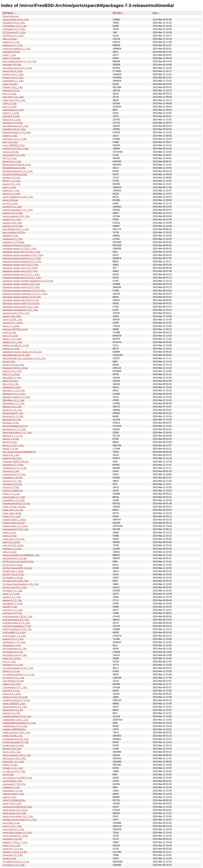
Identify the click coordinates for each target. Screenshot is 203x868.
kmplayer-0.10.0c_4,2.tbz (15, 368)
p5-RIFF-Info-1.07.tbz (13, 574)
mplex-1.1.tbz (9, 533)
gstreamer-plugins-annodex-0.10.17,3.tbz (23, 255)
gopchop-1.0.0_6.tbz (13, 226)
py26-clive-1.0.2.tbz (12, 613)
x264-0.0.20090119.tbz (14, 800)
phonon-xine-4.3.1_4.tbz (15, 587)
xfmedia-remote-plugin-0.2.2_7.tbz (20, 820)
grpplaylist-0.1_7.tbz (13, 239)
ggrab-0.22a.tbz (10, 200)
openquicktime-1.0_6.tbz (15, 558)
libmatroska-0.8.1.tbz (13, 413)
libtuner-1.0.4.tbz (11, 439)
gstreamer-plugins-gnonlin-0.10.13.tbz (21, 284)
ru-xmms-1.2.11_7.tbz (13, 678)
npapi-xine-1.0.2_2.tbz (14, 539)
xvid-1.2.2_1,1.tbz (11, 846)
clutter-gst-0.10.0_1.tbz (14, 100)
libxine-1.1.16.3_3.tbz (13, 445)
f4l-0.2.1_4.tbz (10, 158)
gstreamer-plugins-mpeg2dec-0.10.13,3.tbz (24, 291)
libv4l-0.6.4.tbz (10, 442)
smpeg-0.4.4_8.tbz (12, 694)
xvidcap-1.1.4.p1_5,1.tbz (15, 852)
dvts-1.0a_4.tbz (10, 142)
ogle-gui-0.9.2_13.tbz (13, 545)
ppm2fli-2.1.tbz (10, 607)
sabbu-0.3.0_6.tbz (12, 684)
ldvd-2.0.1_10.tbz (11, 374)
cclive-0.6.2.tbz (10, 84)
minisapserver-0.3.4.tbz (14, 474)
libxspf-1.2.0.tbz (10, 449)
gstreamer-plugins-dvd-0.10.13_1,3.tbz (22, 278)
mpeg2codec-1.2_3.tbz (14, 497)
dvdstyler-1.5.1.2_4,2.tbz (15, 139)
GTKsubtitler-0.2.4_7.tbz (15, 26)
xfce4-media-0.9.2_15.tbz (15, 810)
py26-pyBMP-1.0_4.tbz (14, 632)
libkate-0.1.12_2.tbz (12, 410)
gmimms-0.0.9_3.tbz (13, 213)
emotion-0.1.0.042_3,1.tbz (16, 149)
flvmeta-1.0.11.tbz (11, 178)
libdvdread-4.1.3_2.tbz (14, 403)
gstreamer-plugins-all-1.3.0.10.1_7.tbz (21, 252)
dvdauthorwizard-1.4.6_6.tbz (17, 132)
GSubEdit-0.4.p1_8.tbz (14, 23)
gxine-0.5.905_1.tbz (12, 320)
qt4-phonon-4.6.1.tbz (13, 652)
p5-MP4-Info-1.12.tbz (13, 571)
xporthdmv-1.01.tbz (12, 839)
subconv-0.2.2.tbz (11, 713)
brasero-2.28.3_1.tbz (13, 78)
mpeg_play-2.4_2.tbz (13, 510)
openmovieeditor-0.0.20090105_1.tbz (21, 555)
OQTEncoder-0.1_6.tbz (14, 32)
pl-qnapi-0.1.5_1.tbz (12, 591)
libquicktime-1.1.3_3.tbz (14, 429)
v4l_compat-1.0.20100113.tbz (17, 778)
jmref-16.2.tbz (9, 332)
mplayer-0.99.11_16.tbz (14, 520)
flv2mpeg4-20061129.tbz (15, 174)
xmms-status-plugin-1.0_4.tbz (17, 833)
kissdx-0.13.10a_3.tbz (13, 365)
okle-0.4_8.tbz (10, 552)
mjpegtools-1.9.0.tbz (13, 478)
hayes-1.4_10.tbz (11, 326)
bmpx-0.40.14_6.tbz (12, 71)
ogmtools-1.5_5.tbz (12, 549)
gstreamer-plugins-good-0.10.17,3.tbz (21, 287)
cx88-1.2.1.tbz (10, 103)
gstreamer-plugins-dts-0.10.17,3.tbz (20, 271)
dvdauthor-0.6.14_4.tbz (14, 129)
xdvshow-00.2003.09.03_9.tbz (17, 807)
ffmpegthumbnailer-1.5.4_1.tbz (18, 171)
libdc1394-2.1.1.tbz (12, 378)
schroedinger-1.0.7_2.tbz (15, 687)
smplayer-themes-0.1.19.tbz (16, 700)
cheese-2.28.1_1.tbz (13, 87)
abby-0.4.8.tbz (10, 39)
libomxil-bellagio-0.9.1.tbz (15, 426)
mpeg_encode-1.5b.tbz (14, 507)
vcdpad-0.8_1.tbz (11, 787)
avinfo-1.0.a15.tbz (11, 58)
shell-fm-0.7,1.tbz (11, 691)
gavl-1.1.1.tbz (9, 187)
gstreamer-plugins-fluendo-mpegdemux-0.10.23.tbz (28, 281)
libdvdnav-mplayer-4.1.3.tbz (16, 397)
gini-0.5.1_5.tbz (10, 204)
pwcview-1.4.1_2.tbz (13, 610)
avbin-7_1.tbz (9, 55)
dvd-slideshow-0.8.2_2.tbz (16, 126)
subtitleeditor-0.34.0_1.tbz (15, 720)
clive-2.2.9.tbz (10, 94)
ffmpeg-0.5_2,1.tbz (12, 161)
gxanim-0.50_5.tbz (12, 316)
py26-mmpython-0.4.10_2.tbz (17, 629)
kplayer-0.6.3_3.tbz (12, 371)
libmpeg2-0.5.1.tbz (12, 420)
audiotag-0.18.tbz (11, 52)
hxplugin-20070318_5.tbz (15, 329)
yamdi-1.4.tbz (9, 858)
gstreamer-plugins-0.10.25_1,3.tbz (20, 249)
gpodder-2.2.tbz (10, 236)
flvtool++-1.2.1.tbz (11, 181)
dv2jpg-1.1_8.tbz (11, 113)
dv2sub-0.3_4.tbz (11, 116)
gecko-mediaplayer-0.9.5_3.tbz (18, 197)
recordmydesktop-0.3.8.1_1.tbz (18, 668)
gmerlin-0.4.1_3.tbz (12, 207)
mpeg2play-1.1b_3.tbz (14, 500)
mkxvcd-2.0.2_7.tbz (12, 481)
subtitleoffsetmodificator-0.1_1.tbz (19, 723)
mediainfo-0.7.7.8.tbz (13, 465)
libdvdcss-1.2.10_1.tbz (14, 391)
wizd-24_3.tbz (10, 797)
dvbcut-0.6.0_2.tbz (12, 120)
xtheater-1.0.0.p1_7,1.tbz (15, 842)
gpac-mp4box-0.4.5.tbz (14, 232)
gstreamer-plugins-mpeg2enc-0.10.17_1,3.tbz (25, 294)
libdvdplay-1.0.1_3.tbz (13, 400)
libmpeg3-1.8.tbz (11, 423)
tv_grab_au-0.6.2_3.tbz (14, 771)
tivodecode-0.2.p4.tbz (13, 745)
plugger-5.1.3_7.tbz (12, 600)
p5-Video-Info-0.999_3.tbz (15, 581)
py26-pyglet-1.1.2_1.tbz (14, 636)
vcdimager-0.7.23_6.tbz (14, 784)
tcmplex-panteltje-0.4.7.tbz (16, 742)
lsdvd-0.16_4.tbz (11, 455)
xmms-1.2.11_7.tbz (12, 826)
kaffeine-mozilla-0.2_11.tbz (16, 345)
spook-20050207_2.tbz (14, 704)
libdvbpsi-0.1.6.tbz (12, 387)
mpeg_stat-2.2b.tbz (12, 513)
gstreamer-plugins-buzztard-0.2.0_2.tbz (22, 262)
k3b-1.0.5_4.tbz (10, 336)
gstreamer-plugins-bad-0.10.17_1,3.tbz (22, 258)
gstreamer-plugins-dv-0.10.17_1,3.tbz (21, 274)
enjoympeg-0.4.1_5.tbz (14, 155)
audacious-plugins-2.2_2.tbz (17, 49)
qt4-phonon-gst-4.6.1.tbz (15, 655)
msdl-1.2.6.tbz (10, 536)
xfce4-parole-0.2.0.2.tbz (14, 813)
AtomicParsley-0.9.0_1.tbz (16, 20)
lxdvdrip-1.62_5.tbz (12, 458)
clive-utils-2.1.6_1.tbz (13, 97)
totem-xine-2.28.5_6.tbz (14, 758)
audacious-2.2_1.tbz (13, 45)
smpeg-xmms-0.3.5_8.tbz (15, 697)
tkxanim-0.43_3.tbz (12, 749)
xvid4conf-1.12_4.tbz (13, 849)
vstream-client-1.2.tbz (13, 794)
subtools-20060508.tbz (14, 729)
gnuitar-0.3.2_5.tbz (12, 220)
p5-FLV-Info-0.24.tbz (13, 565)
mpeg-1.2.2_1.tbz (11, 494)
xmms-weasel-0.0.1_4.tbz (15, 836)
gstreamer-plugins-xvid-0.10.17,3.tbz (21, 307)
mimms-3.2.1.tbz (11, 471)
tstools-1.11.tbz (10, 765)
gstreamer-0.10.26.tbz (14, 242)
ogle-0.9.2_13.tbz (11, 542)
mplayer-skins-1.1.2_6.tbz (15, 526)
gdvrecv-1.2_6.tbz (11, 194)
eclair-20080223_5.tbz (14, 145)
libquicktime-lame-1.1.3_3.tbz (17, 433)
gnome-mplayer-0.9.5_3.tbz (16, 216)
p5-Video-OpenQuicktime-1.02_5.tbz (21, 584)
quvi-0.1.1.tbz (9, 662)
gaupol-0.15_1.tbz (12, 184)
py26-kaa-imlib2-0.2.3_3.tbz (16, 623)
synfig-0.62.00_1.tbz (13, 736)
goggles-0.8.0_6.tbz (12, 223)
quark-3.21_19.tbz (12, 658)
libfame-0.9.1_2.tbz (12, 407)
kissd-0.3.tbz (9, 362)
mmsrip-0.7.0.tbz (11, 487)
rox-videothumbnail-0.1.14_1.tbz (19, 675)
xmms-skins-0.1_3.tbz (13, 829)
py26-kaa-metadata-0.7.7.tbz (17, 626)
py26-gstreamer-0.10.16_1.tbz (18, 616)
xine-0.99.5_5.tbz (11, 823)
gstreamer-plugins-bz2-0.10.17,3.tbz (20, 265)
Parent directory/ (11, 16)
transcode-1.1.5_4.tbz (13, 762)
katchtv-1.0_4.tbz (11, 349)
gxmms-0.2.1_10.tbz (13, 323)
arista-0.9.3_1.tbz (11, 42)
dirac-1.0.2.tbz (10, 107)
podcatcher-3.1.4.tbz (13, 604)
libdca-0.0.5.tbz (10, 381)
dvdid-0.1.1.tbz (10, 136)
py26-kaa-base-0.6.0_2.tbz (16, 620)
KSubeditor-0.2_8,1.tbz (14, 29)
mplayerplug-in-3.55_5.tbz (15, 529)
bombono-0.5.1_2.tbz (13, 74)
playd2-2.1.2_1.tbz (12, 597)
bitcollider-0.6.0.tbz (12, 65)
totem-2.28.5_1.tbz (12, 752)
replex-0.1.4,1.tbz (11, 671)
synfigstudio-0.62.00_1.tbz (16, 739)
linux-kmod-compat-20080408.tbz (19, 452)
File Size (117, 13)
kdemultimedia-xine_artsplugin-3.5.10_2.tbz (24, 358)
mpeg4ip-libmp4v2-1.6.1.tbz (16, 504)
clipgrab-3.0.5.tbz (11, 91)
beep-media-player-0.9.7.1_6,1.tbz (20, 61)
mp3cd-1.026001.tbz (13, 491)
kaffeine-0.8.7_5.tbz (12, 342)
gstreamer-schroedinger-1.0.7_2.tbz (20, 310)
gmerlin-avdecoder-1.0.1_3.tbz (18, 210)
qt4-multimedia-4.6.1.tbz (15, 649)
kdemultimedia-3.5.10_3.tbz (16, 355)
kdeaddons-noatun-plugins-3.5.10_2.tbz (22, 352)
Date (155, 13)
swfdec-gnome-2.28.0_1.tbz (16, 733)
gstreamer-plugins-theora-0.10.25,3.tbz (22, 297)
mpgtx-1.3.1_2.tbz (12, 516)
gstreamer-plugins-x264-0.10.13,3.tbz (21, 303)
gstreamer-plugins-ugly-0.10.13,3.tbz (21, 300)
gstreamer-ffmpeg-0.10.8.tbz (17, 245)
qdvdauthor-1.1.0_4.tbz (14, 642)
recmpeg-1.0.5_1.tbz (13, 665)
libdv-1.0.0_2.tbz (11, 384)
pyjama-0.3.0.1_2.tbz (13, 639)
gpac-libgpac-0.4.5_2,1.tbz (16, 229)
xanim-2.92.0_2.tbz (12, 804)
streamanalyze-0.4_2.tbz (15, 707)
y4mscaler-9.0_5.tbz (13, 855)
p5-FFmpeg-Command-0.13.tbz (18, 562)
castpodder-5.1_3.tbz (13, 81)
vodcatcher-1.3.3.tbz (13, 791)
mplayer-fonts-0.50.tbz (14, 523)
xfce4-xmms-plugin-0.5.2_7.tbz (18, 816)
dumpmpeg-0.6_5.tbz (13, 110)
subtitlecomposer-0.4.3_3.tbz (17, 716)
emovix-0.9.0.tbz (11, 152)
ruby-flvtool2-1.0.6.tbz (13, 681)
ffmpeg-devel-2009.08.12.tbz (17, 165)
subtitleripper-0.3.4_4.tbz (15, 726)
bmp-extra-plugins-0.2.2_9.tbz (17, 68)
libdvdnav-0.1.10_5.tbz (14, 394)
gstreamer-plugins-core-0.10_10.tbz (20, 268)
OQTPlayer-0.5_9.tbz (13, 36)
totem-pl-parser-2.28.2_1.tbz (17, 755)
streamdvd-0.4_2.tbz (13, 710)
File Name (8, 13)
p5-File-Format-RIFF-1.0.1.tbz (17, 568)
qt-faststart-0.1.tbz (12, 645)
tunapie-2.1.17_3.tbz (13, 768)
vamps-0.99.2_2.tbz (12, 781)
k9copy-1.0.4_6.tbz (12, 339)
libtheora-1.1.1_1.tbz (13, 436)
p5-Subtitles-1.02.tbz (13, 578)
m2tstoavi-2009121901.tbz (16, 462)
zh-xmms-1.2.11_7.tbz (14, 865)
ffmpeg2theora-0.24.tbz (14, 168)
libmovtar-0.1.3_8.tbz (13, 416)
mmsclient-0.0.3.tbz (12, 484)
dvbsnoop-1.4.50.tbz (13, 123)
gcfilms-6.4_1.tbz (11, 191)
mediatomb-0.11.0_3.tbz (15, 468)
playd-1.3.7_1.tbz (11, 594)
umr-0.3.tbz (8, 775)
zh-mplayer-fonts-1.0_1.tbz (16, 862)
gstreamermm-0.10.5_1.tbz (16, 313)
